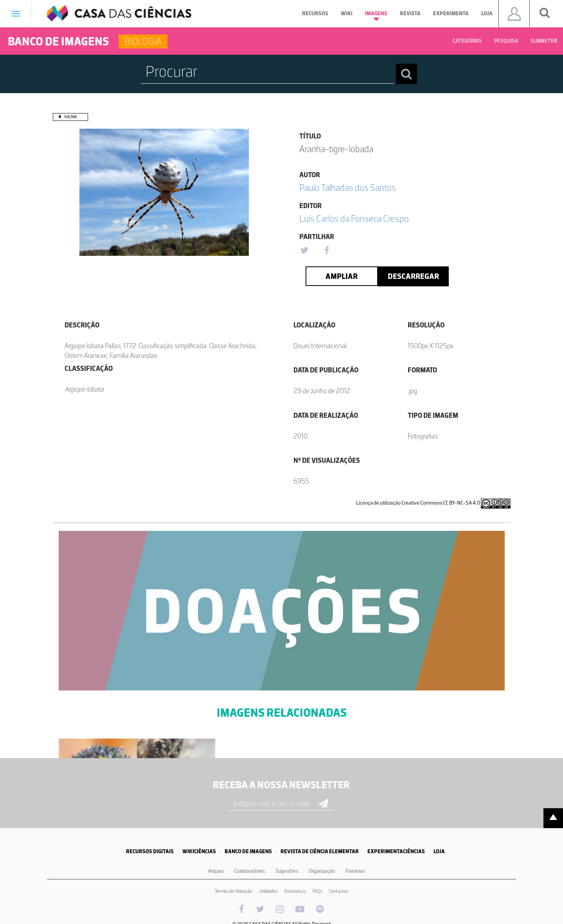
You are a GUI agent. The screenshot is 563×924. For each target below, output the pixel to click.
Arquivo (216, 871)
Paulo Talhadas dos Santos (348, 188)
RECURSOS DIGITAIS (150, 851)
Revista (410, 13)
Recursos (315, 13)
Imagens (376, 16)
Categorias (467, 41)
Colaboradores (250, 871)
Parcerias (355, 871)
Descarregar (413, 276)
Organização (322, 871)
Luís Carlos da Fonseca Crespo (354, 218)
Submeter (544, 41)
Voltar (70, 117)
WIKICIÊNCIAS (199, 851)
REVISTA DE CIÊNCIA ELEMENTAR (320, 851)
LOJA (439, 851)
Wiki (347, 13)
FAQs (317, 891)
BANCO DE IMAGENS (248, 851)
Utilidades (268, 891)
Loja (487, 13)
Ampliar (342, 276)
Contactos (338, 891)
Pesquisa (506, 41)
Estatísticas (295, 891)
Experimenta (451, 13)
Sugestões (287, 871)
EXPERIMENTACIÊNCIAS (396, 851)
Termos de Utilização (234, 891)
